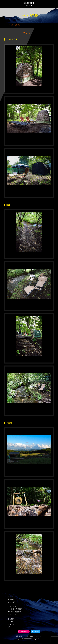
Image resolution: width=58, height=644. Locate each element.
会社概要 (11, 619)
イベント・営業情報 (15, 609)
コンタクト (12, 624)
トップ (10, 597)
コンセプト (12, 602)
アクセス (11, 621)
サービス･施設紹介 (15, 612)
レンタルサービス (14, 606)
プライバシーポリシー (34, 636)
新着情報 (11, 599)
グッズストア (13, 615)
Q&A (10, 627)
